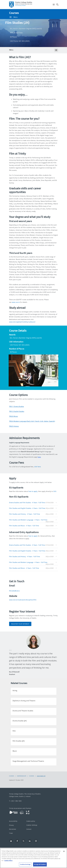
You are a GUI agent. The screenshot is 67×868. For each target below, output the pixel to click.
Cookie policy (31, 821)
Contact (29, 829)
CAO (55, 491)
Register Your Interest (20, 624)
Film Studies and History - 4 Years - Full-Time (25, 514)
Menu (14, 17)
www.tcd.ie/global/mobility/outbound (22, 322)
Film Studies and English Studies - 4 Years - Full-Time (27, 508)
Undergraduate (22, 776)
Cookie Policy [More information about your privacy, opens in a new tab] (8, 863)
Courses (14, 13)
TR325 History (14, 426)
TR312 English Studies (17, 411)
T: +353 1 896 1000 (15, 801)
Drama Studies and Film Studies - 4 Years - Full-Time (27, 503)
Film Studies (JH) (41, 776)
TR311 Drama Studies (17, 406)
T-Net (11, 833)
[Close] (64, 854)
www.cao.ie (16, 302)
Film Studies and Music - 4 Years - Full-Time (24, 526)
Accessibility (13, 821)
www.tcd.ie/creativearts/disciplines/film (23, 600)
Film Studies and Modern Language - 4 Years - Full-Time (28, 520)
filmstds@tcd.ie (14, 591)
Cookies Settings (32, 825)
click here (37, 467)
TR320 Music (14, 416)
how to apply (33, 491)
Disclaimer (13, 829)
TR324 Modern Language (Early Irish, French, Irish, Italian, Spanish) (32, 421)
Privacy (11, 825)
